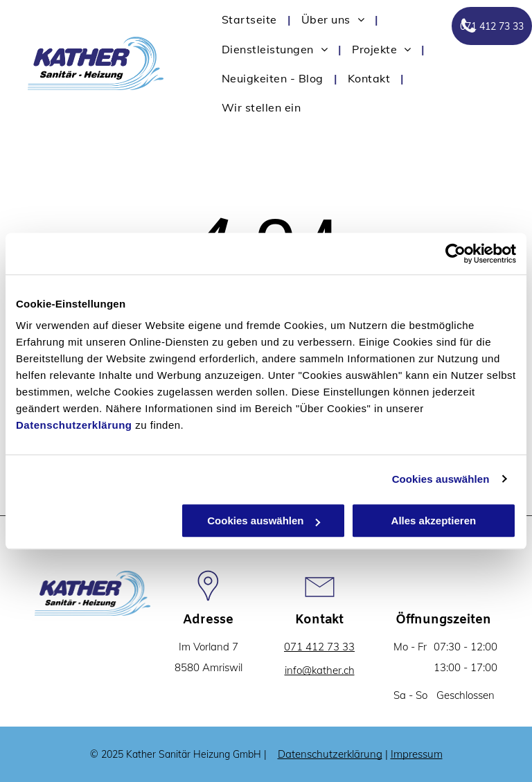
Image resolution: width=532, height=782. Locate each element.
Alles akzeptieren (434, 521)
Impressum (417, 754)
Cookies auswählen (441, 479)
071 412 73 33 (319, 647)
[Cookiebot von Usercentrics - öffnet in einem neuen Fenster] (455, 254)
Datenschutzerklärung (74, 425)
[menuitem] (251, 19)
